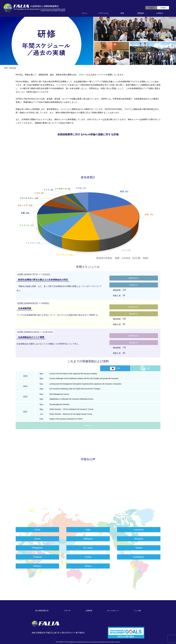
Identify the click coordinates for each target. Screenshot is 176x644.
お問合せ (160, 13)
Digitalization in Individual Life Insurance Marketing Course (71, 399)
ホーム (85, 13)
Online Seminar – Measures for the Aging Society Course (71, 414)
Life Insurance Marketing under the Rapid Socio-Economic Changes (75, 389)
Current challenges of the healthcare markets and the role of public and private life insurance (84, 378)
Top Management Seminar (59, 404)
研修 (122, 13)
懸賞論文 (141, 13)
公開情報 (89, 611)
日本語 (163, 8)
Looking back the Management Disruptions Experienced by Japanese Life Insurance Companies (85, 384)
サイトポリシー (113, 611)
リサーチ (67, 611)
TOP (6, 68)
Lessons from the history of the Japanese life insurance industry (73, 374)
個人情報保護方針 (42, 611)
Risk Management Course (59, 394)
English (151, 8)
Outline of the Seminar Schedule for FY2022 (66, 419)
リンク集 (137, 611)
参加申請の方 (134, 278)
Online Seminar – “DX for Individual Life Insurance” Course (71, 409)
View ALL (88, 426)
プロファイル (104, 13)
